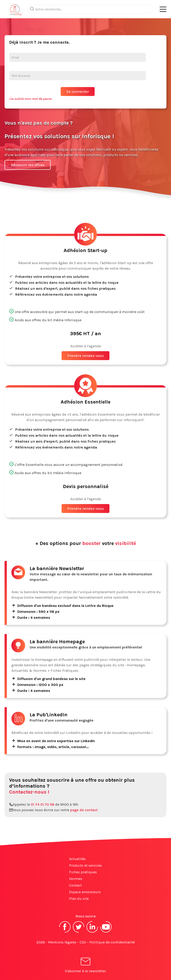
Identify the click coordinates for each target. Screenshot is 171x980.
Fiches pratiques (83, 872)
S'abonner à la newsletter (85, 966)
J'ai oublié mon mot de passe (30, 99)
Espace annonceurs (85, 892)
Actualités (77, 859)
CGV (83, 942)
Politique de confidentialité (112, 942)
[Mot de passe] (78, 76)
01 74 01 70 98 (43, 804)
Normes (76, 879)
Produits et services (85, 865)
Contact (75, 885)
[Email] (78, 57)
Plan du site (79, 899)
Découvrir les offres (28, 165)
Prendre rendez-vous (85, 356)
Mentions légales (62, 942)
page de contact (84, 810)
